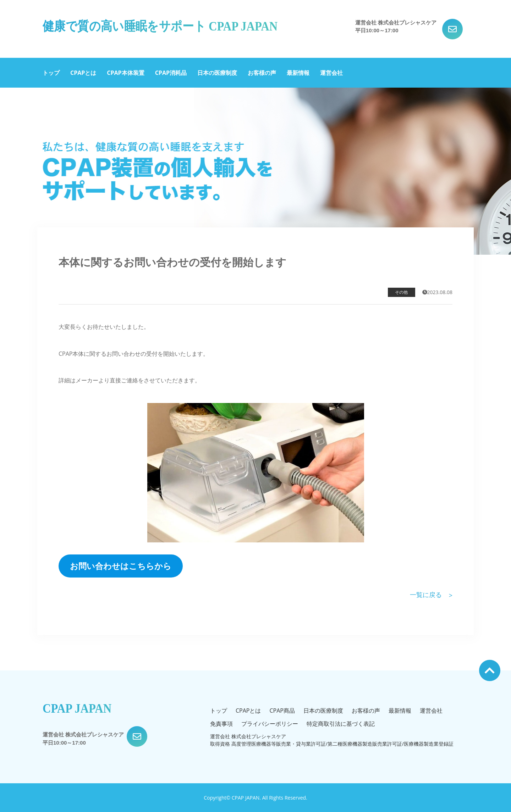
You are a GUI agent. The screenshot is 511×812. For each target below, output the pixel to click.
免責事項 (221, 724)
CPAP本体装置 (125, 73)
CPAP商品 (282, 711)
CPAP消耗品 (171, 73)
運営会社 (331, 73)
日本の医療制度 (217, 73)
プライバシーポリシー (270, 724)
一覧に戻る (426, 595)
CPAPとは (83, 73)
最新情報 (298, 73)
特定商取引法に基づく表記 (341, 724)
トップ (51, 73)
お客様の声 (262, 73)
